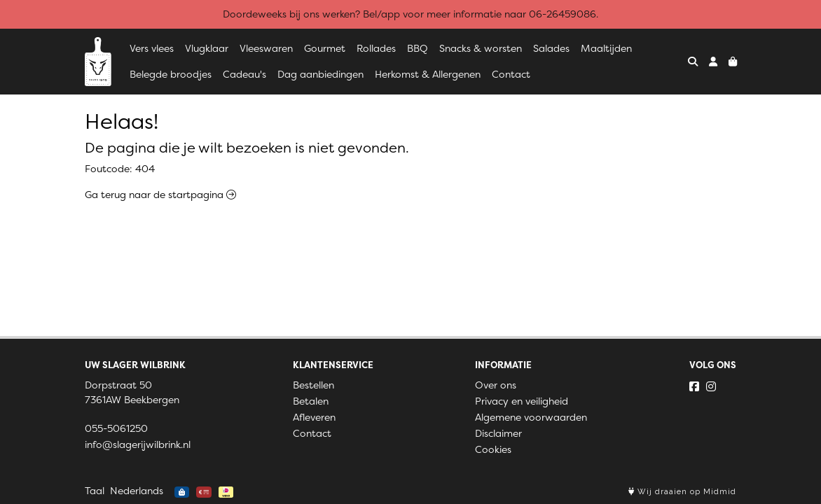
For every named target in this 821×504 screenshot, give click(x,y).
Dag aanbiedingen (320, 74)
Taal (95, 491)
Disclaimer (498, 433)
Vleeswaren (266, 48)
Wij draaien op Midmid (682, 492)
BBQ (418, 48)
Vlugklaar (207, 48)
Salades (551, 48)
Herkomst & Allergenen (428, 74)
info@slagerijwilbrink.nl (138, 444)
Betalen (311, 401)
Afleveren (314, 417)
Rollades (376, 48)
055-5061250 (116, 428)
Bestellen (313, 385)
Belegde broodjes (171, 74)
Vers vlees (152, 48)
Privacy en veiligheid (522, 401)
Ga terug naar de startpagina (160, 195)
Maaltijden (606, 48)
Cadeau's (244, 74)
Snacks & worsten (481, 48)
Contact (511, 74)
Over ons (496, 385)
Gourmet (325, 48)
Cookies (493, 449)
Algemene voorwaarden (531, 417)
